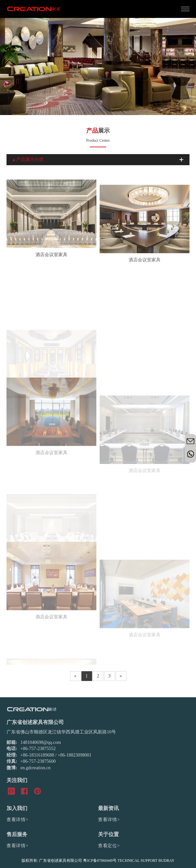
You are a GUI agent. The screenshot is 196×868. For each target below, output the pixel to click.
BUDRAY (166, 861)
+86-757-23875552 (38, 749)
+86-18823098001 (75, 755)
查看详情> (17, 820)
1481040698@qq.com (41, 742)
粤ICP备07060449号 (100, 861)
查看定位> (109, 846)
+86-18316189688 (37, 755)
